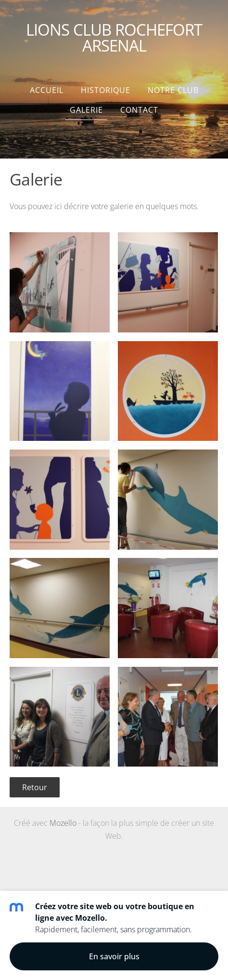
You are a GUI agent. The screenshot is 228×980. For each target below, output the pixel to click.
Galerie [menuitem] (86, 110)
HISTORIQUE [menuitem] (106, 90)
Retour (35, 787)
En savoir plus (114, 956)
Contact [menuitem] (139, 110)
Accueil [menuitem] (47, 90)
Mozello (63, 823)
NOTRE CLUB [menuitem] (173, 90)
